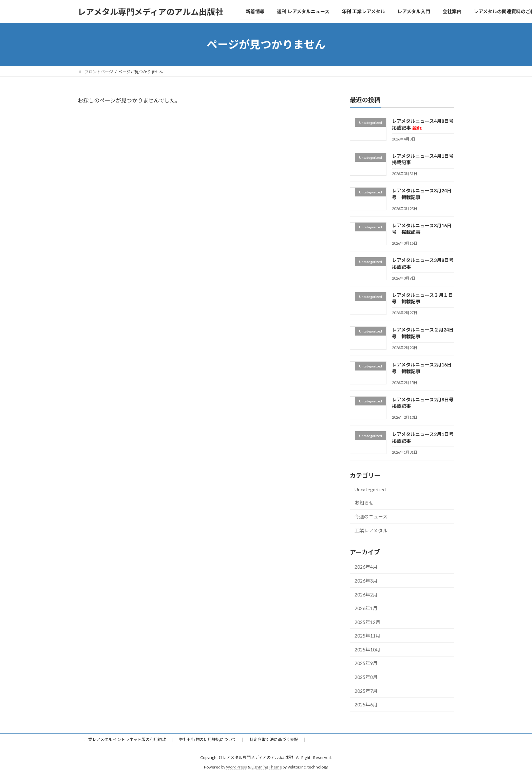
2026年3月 (366, 581)
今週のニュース (371, 517)
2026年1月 (366, 608)
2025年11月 (367, 636)
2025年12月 (367, 622)
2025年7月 (366, 691)
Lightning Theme (267, 767)
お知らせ (364, 503)
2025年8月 (366, 677)
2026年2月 (366, 595)
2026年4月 (366, 567)
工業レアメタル (371, 530)
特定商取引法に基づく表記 (274, 739)
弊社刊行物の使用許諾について (208, 739)
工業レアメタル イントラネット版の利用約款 (125, 739)
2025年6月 (366, 705)
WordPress (236, 767)
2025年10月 (367, 650)
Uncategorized (370, 489)
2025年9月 (366, 663)
